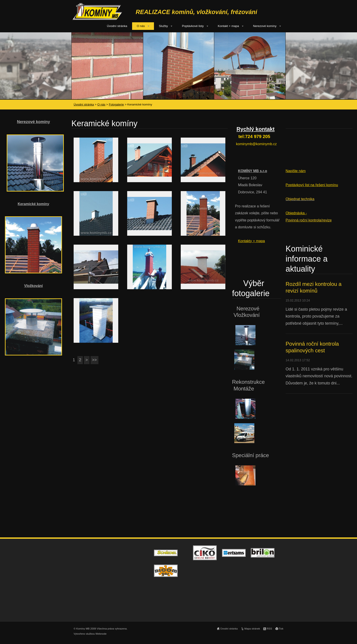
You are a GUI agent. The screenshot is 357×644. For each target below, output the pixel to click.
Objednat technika (300, 199)
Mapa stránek (252, 629)
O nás (141, 26)
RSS (269, 629)
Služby (163, 26)
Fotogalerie (116, 104)
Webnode (101, 634)
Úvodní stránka (117, 26)
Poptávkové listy (193, 26)
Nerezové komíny (265, 26)
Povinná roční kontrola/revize (309, 220)
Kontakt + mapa (228, 26)
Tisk (281, 629)
